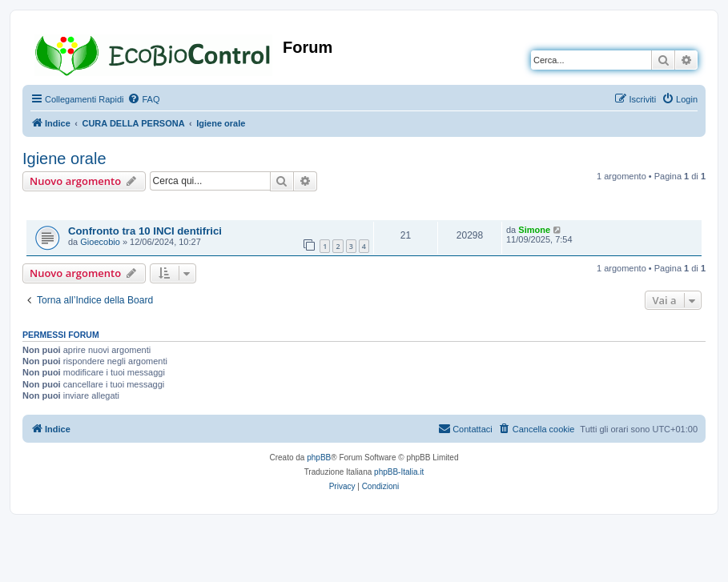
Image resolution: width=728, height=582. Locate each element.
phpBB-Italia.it (399, 472)
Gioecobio (100, 242)
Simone (534, 230)
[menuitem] (143, 99)
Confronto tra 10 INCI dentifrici (145, 231)
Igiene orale (64, 159)
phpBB (319, 458)
